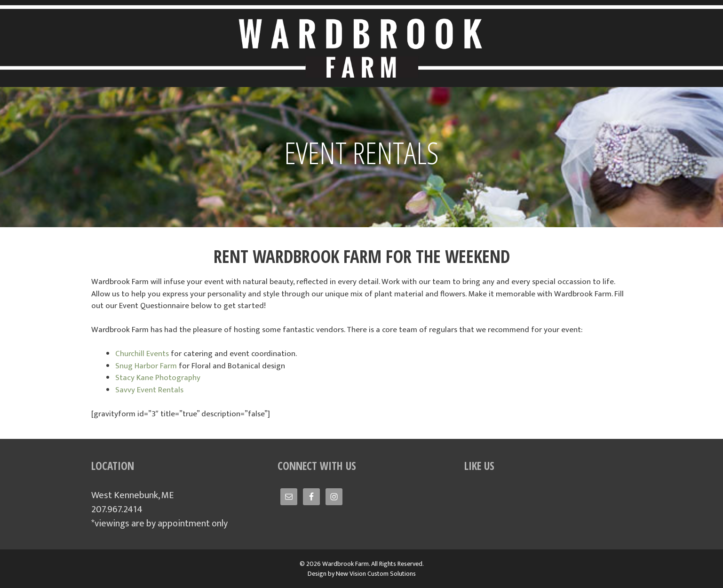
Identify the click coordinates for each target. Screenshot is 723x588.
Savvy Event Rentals (149, 390)
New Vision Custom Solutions (376, 574)
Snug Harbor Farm (146, 366)
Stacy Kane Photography (158, 378)
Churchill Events (142, 354)
